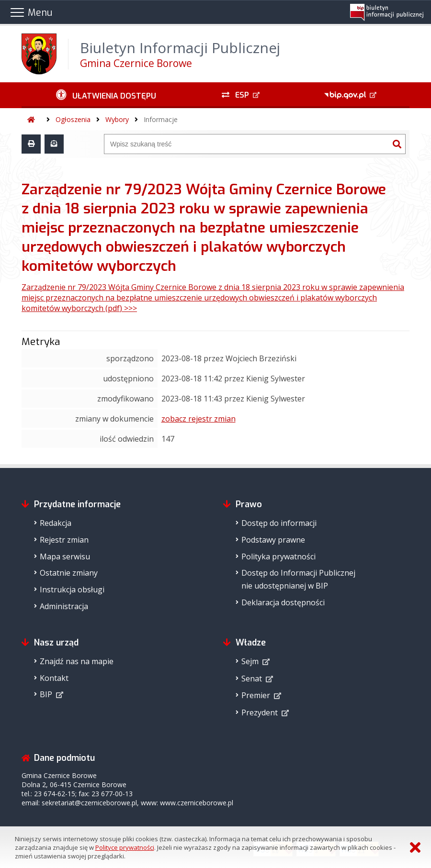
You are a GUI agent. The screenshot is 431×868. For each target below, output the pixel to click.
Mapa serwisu (65, 556)
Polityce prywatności (125, 847)
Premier (256, 695)
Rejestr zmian (64, 540)
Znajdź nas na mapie (77, 661)
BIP (46, 694)
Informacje (161, 119)
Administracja (64, 606)
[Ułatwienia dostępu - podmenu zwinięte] (106, 95)
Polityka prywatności (278, 556)
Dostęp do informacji (279, 523)
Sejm (250, 661)
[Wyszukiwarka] (247, 144)
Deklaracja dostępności (283, 602)
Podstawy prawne (273, 540)
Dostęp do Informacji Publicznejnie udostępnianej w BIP (298, 579)
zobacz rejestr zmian (198, 419)
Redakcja (56, 523)
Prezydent (260, 712)
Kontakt (54, 678)
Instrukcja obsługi (72, 590)
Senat (252, 679)
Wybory (117, 119)
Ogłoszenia (73, 119)
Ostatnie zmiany (69, 573)
